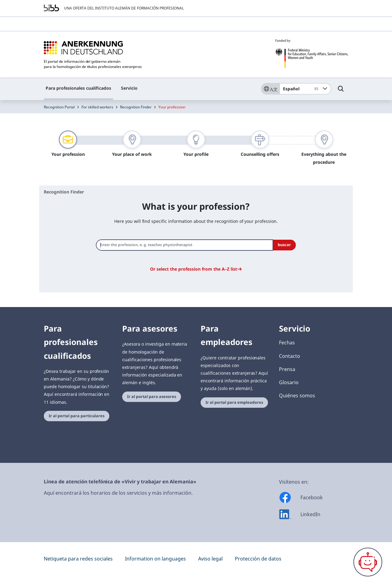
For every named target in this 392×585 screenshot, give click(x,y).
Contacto (290, 356)
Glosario (289, 382)
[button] (196, 269)
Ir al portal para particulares (77, 416)
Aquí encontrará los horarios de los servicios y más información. (118, 493)
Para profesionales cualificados (78, 88)
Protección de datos (258, 559)
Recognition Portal (59, 107)
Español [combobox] (302, 89)
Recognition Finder (136, 107)
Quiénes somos (297, 396)
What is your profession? (196, 206)
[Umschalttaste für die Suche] (341, 92)
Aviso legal (210, 559)
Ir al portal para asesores (152, 397)
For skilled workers (97, 107)
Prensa (287, 369)
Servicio (129, 88)
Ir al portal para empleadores (234, 402)
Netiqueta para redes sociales (78, 559)
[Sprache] (270, 89)
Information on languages (155, 559)
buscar (284, 245)
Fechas (287, 343)
